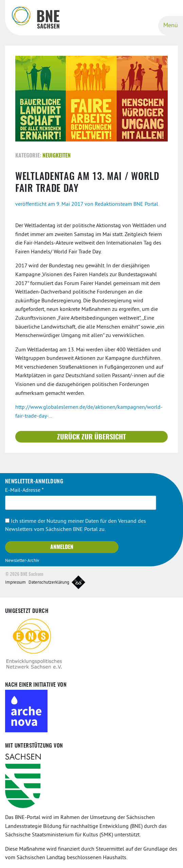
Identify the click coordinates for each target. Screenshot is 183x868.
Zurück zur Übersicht (91, 437)
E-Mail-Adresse (24, 490)
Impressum (15, 583)
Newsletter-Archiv (22, 561)
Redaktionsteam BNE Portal (126, 204)
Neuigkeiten (57, 156)
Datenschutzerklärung (49, 583)
